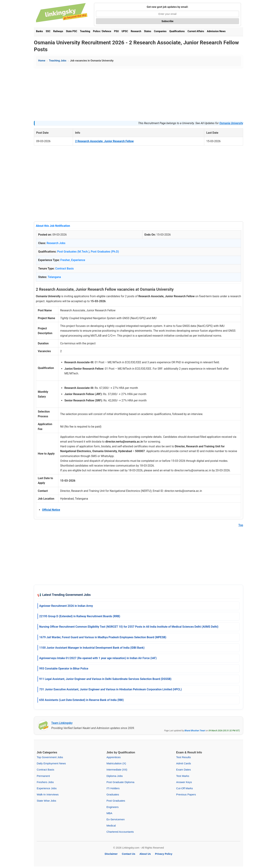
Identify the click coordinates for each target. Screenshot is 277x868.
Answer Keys (184, 782)
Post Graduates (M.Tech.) (73, 252)
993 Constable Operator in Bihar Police (64, 669)
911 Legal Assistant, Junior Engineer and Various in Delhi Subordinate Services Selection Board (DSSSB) (105, 679)
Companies (160, 31)
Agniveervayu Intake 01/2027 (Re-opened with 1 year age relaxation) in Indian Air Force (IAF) (98, 658)
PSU (116, 31)
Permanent (43, 776)
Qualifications (177, 31)
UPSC (125, 31)
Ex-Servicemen (116, 819)
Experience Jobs (47, 788)
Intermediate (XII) (117, 770)
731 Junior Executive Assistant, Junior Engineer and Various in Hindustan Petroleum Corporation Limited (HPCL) (110, 689)
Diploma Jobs (115, 776)
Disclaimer (111, 854)
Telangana (54, 277)
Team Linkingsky (62, 723)
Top (241, 525)
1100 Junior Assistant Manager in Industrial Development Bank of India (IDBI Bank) (92, 648)
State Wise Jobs (46, 801)
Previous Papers (186, 794)
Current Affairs (196, 31)
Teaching (85, 31)
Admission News (216, 31)
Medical (111, 826)
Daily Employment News (51, 763)
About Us (145, 854)
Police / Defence (102, 31)
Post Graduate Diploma (120, 782)
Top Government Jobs (50, 757)
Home (42, 61)
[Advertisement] (138, 94)
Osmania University (231, 123)
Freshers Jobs (45, 782)
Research (136, 31)
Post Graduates (116, 801)
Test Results (183, 757)
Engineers (113, 807)
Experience (78, 260)
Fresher (65, 260)
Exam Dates (183, 770)
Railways (58, 31)
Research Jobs (56, 243)
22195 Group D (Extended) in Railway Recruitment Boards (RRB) (80, 616)
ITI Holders (113, 788)
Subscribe (167, 21)
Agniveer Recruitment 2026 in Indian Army (66, 606)
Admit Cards (184, 763)
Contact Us (129, 854)
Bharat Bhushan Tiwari (195, 731)
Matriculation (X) (116, 763)
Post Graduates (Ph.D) (105, 252)
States (148, 31)
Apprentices (114, 757)
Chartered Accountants (120, 832)
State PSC (71, 31)
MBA (109, 813)
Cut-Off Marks (184, 788)
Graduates (113, 794)
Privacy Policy (164, 854)
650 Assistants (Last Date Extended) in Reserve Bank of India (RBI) (81, 700)
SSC (48, 31)
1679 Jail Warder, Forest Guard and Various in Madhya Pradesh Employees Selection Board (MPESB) (103, 637)
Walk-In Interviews (48, 794)
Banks (39, 31)
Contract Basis (65, 269)
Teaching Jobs (58, 61)
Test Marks (183, 776)
